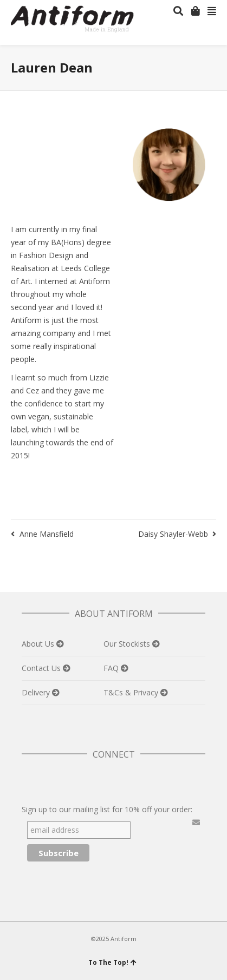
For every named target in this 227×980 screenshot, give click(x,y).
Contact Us (42, 668)
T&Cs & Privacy (132, 692)
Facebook (54, 781)
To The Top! (112, 962)
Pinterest (78, 781)
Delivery (37, 692)
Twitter (30, 781)
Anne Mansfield (47, 534)
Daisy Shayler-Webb (173, 534)
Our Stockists (128, 644)
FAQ (112, 668)
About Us (39, 644)
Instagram (102, 781)
